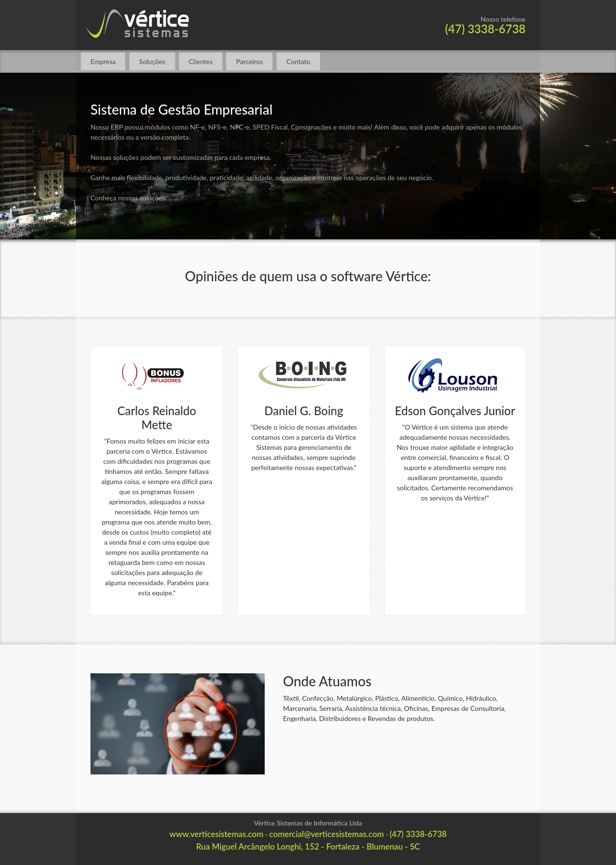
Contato (298, 61)
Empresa (103, 61)
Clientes (201, 61)
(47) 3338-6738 (485, 29)
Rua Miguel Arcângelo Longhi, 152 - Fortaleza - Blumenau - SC (308, 846)
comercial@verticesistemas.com (327, 834)
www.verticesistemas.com (216, 834)
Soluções (152, 61)
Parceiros (249, 61)
